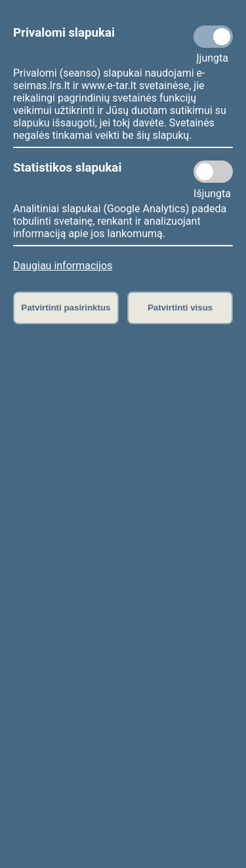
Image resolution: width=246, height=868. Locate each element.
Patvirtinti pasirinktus (66, 308)
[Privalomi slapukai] (213, 37)
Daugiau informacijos (63, 266)
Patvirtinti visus (180, 308)
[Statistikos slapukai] (213, 172)
